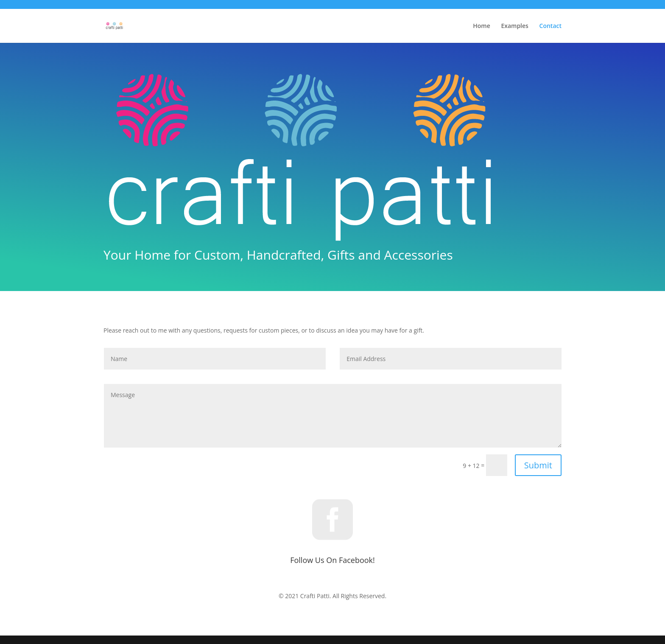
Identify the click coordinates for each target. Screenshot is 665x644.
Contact (550, 26)
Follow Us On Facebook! (332, 560)
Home (482, 26)
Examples (515, 26)
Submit (538, 465)
